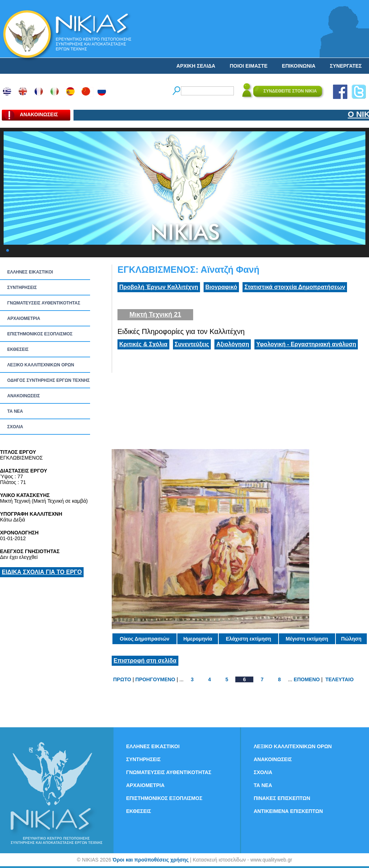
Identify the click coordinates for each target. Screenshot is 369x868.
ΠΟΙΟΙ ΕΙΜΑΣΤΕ (248, 66)
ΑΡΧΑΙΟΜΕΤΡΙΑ (24, 318)
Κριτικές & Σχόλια (143, 344)
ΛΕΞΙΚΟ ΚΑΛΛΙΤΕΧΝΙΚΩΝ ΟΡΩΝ (41, 365)
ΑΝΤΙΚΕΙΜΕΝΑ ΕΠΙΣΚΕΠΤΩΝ (288, 811)
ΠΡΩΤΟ (122, 679)
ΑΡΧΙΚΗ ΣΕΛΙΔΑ (196, 66)
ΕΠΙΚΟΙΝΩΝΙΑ (299, 66)
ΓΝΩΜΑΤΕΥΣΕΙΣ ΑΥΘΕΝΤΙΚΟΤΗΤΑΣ (44, 303)
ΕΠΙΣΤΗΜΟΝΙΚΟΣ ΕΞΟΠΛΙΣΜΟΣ (40, 334)
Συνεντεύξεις (192, 344)
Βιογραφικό (221, 287)
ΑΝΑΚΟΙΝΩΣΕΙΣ (24, 396)
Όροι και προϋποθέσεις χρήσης (150, 860)
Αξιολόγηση (233, 344)
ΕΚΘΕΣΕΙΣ (18, 349)
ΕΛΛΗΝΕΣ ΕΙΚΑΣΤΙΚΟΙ (30, 272)
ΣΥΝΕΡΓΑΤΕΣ (346, 66)
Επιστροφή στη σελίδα (145, 661)
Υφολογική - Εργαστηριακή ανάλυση (306, 344)
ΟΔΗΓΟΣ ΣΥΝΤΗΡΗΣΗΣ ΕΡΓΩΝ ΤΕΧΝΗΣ (48, 380)
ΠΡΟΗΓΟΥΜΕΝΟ (155, 679)
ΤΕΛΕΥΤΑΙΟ (339, 679)
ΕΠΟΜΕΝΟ (307, 679)
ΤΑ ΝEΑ (15, 411)
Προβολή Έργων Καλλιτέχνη (159, 287)
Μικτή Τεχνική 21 (155, 315)
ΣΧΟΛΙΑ (15, 427)
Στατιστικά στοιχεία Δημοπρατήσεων (295, 287)
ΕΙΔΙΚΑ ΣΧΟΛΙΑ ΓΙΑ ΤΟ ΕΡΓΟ (42, 572)
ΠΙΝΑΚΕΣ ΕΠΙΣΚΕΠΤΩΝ (282, 798)
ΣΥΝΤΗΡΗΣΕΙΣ (22, 288)
